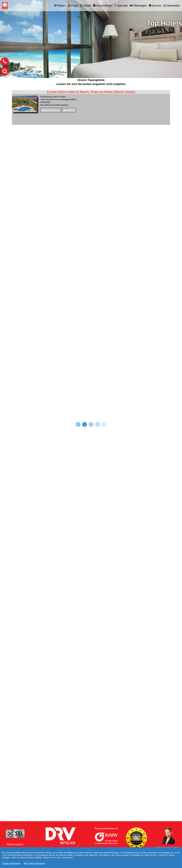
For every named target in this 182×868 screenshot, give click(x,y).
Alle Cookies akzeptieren (35, 863)
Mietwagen (138, 6)
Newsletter (172, 6)
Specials (121, 6)
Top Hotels (164, 23)
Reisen (60, 6)
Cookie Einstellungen (11, 863)
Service (155, 6)
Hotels (86, 6)
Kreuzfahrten (103, 6)
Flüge (73, 6)
